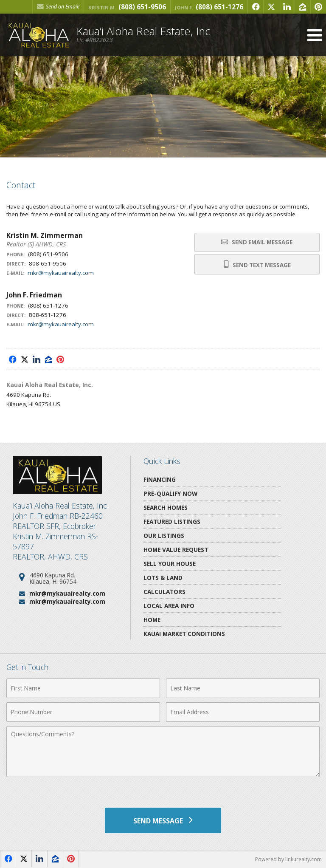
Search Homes (166, 508)
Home (152, 620)
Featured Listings (172, 522)
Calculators (164, 592)
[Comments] (163, 752)
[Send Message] (163, 820)
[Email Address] (243, 712)
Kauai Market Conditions (184, 634)
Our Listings (164, 536)
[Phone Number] (83, 712)
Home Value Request (176, 550)
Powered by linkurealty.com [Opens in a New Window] (288, 859)
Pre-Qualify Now (170, 493)
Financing (160, 479)
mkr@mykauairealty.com (61, 273)
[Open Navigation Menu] (315, 35)
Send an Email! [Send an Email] (58, 7)
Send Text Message (257, 265)
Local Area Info (169, 606)
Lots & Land (163, 578)
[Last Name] (243, 688)
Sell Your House (170, 564)
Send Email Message (257, 242)
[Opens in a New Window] (256, 7)
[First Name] (83, 688)
